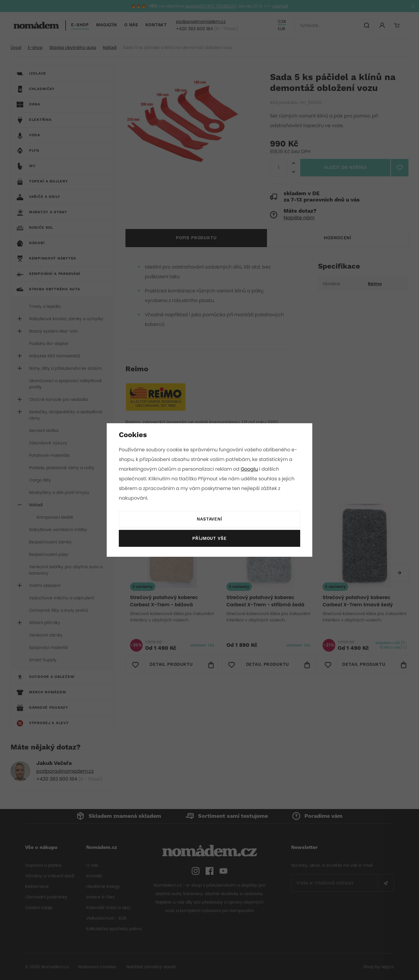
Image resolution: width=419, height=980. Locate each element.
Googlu (250, 469)
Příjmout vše (209, 539)
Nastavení (209, 519)
